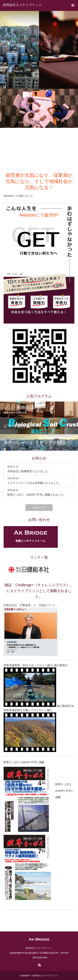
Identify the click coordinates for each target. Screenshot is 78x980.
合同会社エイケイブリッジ (22, 5)
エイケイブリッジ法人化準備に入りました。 (34, 483)
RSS (39, 964)
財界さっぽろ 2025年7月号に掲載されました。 (37, 495)
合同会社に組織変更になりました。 (29, 471)
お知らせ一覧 (39, 508)
